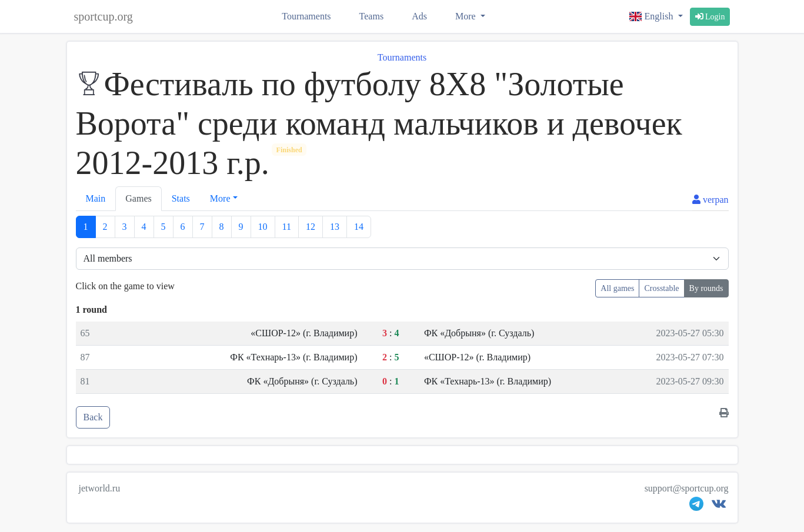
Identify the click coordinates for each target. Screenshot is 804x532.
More (467, 16)
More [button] (220, 198)
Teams (372, 16)
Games (138, 198)
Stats (181, 198)
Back (93, 417)
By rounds (706, 288)
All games (617, 288)
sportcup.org (104, 16)
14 (359, 227)
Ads (419, 16)
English (652, 16)
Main (96, 198)
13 (335, 227)
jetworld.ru (100, 488)
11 (287, 227)
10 (263, 227)
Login (710, 17)
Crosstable (661, 288)
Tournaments (306, 16)
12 (311, 227)
